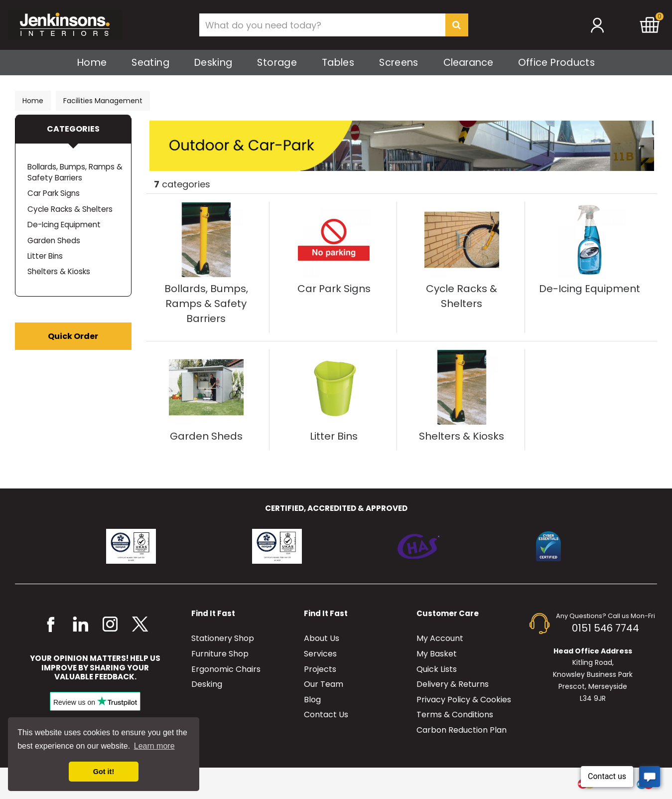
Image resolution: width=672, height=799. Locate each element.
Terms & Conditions (455, 715)
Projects (320, 669)
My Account (440, 638)
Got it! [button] (104, 772)
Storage (277, 63)
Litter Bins (45, 256)
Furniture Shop (220, 654)
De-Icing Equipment (64, 225)
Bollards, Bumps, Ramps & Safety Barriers (75, 172)
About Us (322, 638)
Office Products (556, 63)
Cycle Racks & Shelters (70, 209)
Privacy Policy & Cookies (464, 700)
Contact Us (326, 715)
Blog (312, 700)
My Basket (437, 654)
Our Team (324, 684)
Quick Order (73, 336)
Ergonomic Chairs (226, 669)
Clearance (468, 63)
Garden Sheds (54, 240)
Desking (213, 63)
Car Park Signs (54, 193)
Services (320, 654)
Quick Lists (437, 669)
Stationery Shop (223, 638)
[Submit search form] (457, 25)
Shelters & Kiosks (59, 271)
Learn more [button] (154, 746)
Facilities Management (103, 101)
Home (92, 63)
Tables (338, 63)
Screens (399, 63)
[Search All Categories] (334, 25)
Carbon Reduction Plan (462, 730)
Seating (150, 63)
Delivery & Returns (453, 684)
